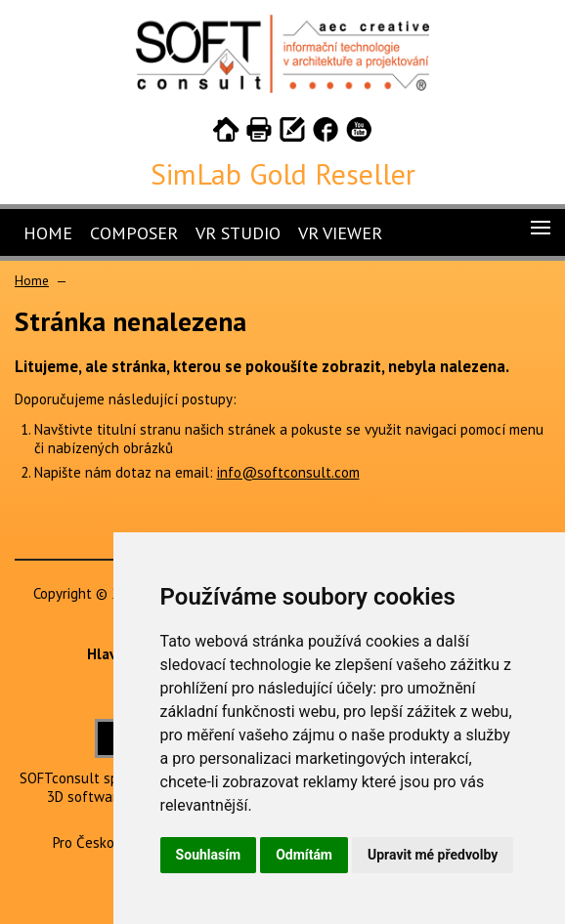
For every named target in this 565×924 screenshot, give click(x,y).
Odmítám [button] (304, 855)
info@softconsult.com (288, 472)
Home (48, 233)
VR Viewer (340, 233)
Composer (134, 233)
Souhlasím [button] (209, 855)
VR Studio (238, 233)
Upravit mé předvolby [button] (433, 855)
